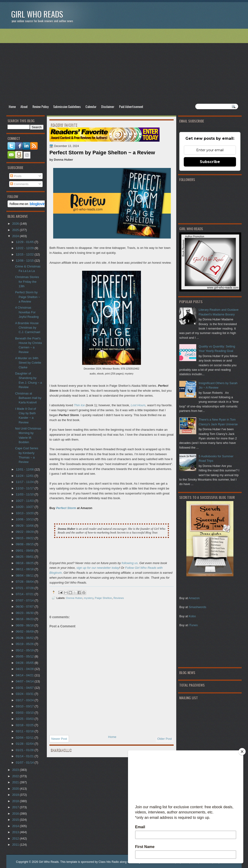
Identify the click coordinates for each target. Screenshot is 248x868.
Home (12, 106)
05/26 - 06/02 (25, 638)
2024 (16, 236)
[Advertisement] (124, 66)
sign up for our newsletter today (98, 568)
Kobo (192, 616)
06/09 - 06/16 (25, 625)
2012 (16, 838)
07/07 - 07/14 (25, 600)
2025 (16, 230)
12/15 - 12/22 (25, 254)
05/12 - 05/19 (25, 650)
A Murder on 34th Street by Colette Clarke (28, 363)
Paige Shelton (103, 598)
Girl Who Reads (37, 14)
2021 (16, 782)
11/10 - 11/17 (25, 488)
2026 (16, 224)
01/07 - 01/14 (25, 762)
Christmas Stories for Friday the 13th (27, 282)
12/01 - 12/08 (25, 469)
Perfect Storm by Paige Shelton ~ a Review (28, 297)
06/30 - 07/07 (25, 607)
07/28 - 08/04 (25, 582)
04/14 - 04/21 (25, 675)
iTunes (193, 625)
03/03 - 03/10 (25, 713)
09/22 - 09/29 (25, 532)
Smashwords (197, 607)
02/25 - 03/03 (25, 719)
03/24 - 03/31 (25, 694)
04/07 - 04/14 (25, 681)
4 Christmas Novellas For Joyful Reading (27, 312)
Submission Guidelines (67, 106)
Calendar (91, 106)
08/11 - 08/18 (25, 569)
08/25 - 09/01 (25, 557)
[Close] (242, 752)
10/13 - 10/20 (25, 513)
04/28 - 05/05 (25, 663)
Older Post (165, 739)
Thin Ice (79, 405)
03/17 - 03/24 (25, 700)
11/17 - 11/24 (25, 482)
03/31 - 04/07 (25, 688)
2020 (16, 789)
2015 (16, 820)
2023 (16, 770)
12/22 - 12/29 (25, 248)
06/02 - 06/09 (25, 631)
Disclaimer (108, 106)
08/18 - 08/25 (25, 563)
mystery (88, 598)
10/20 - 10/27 (25, 507)
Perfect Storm (66, 508)
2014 (16, 826)
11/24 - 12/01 (25, 476)
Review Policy (40, 106)
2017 (16, 807)
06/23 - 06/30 (25, 613)
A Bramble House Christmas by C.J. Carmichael (28, 328)
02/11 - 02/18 (25, 731)
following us (130, 563)
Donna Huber (74, 598)
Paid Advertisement (131, 106)
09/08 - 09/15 (25, 544)
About (24, 106)
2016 (16, 814)
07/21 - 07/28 (25, 588)
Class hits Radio (109, 862)
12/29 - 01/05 (25, 242)
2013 (16, 832)
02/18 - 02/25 (25, 725)
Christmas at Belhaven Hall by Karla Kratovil (28, 398)
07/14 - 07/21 (25, 594)
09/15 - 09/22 (25, 538)
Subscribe (210, 162)
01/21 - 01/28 (25, 750)
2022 (16, 776)
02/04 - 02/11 (25, 738)
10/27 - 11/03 (25, 501)
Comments (19, 184)
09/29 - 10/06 (25, 526)
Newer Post (59, 739)
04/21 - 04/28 (25, 669)
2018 (16, 801)
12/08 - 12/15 (25, 261)
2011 (16, 845)
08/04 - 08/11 (25, 575)
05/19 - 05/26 (25, 644)
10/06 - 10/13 (25, 519)
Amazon (194, 598)
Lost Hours (138, 405)
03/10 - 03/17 (25, 706)
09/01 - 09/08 (25, 551)
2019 (16, 795)
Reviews (119, 598)
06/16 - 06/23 (25, 619)
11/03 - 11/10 (25, 494)
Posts (16, 176)
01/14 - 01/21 (25, 756)
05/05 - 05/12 (25, 656)
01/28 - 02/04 (25, 744)
